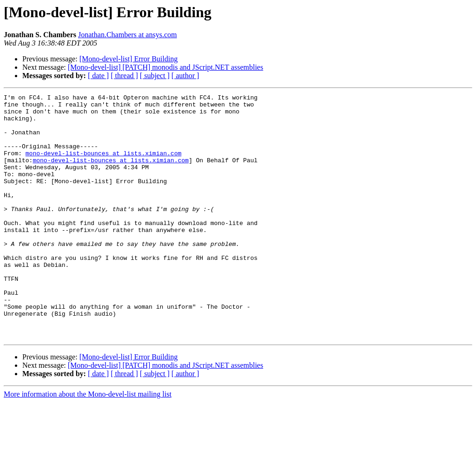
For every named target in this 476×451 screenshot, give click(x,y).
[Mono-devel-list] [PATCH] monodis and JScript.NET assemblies (165, 67)
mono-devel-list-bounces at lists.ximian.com (103, 166)
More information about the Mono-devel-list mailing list (88, 443)
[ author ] (185, 76)
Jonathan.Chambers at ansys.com (127, 35)
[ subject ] (155, 76)
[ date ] (98, 76)
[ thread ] (124, 76)
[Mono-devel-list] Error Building (129, 59)
